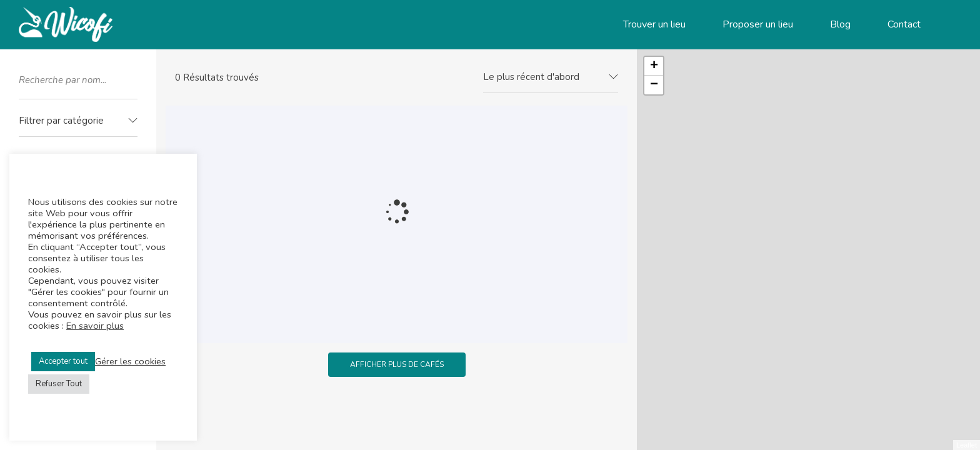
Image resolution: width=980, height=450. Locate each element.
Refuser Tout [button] (59, 384)
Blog (840, 24)
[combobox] (78, 121)
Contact (904, 24)
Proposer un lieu (758, 24)
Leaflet (967, 445)
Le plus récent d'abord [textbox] (531, 77)
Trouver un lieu (654, 24)
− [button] (654, 85)
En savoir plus (95, 326)
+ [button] (654, 66)
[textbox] (78, 121)
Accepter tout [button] (63, 361)
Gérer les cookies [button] (130, 361)
